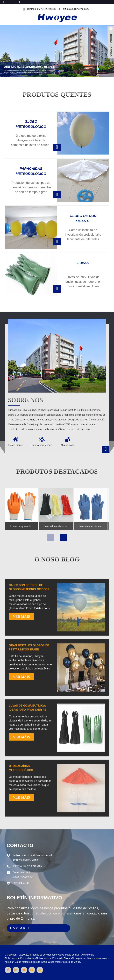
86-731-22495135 (33, 866)
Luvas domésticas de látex (48, 526)
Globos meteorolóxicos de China (53, 958)
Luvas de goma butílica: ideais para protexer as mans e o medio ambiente (28, 772)
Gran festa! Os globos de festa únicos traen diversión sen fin (29, 712)
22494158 (23, 883)
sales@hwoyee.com (78, 9)
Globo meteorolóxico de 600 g (31, 962)
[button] (52, 71)
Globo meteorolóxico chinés (19, 958)
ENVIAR (18, 928)
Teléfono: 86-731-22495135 (41, 9)
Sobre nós (26, 400)
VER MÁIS (21, 679)
